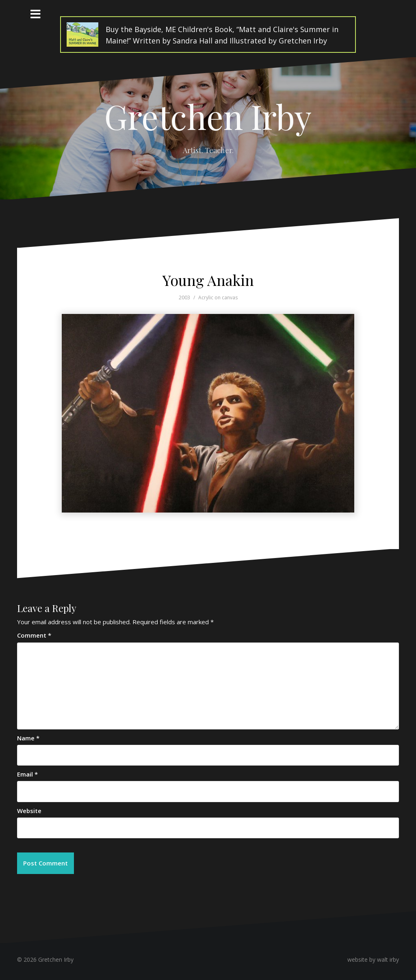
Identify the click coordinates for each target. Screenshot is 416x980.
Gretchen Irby (208, 116)
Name (28, 738)
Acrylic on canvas (218, 297)
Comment (34, 635)
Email (27, 774)
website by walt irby (373, 959)
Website (29, 811)
